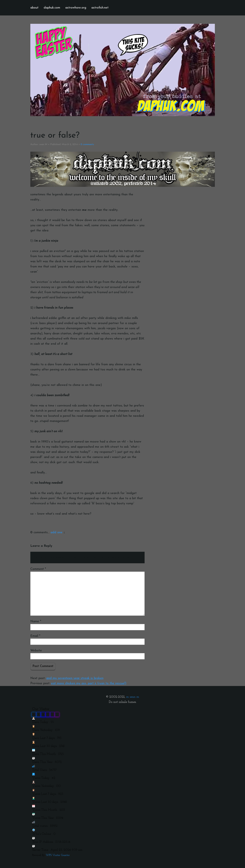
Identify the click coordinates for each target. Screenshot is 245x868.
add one (57, 532)
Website (36, 651)
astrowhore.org (76, 8)
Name (36, 621)
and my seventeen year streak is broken (75, 678)
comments (87, 144)
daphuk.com (52, 8)
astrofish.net (100, 8)
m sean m (133, 697)
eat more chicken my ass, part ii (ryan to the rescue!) (89, 683)
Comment (38, 569)
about (34, 8)
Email (35, 636)
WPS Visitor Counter (58, 855)
